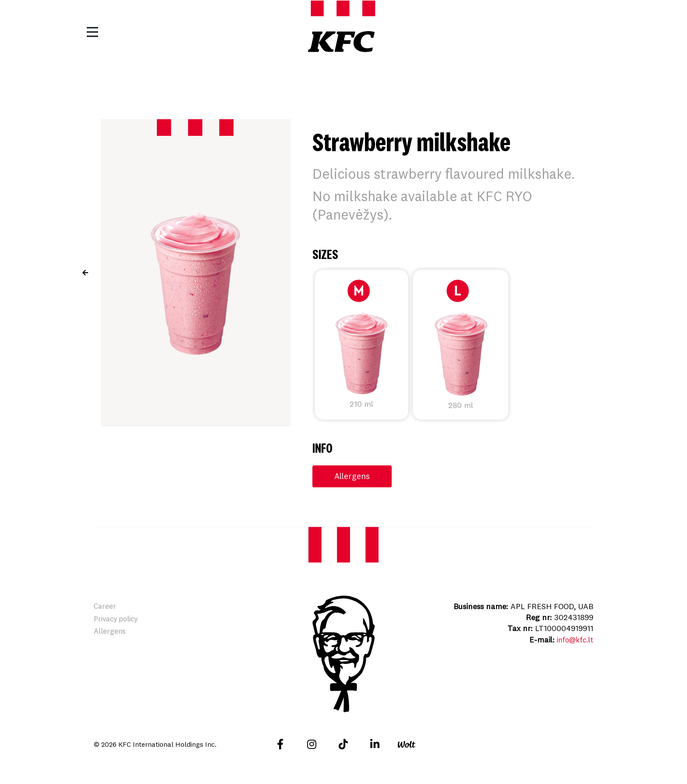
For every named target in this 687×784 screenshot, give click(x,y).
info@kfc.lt (573, 640)
